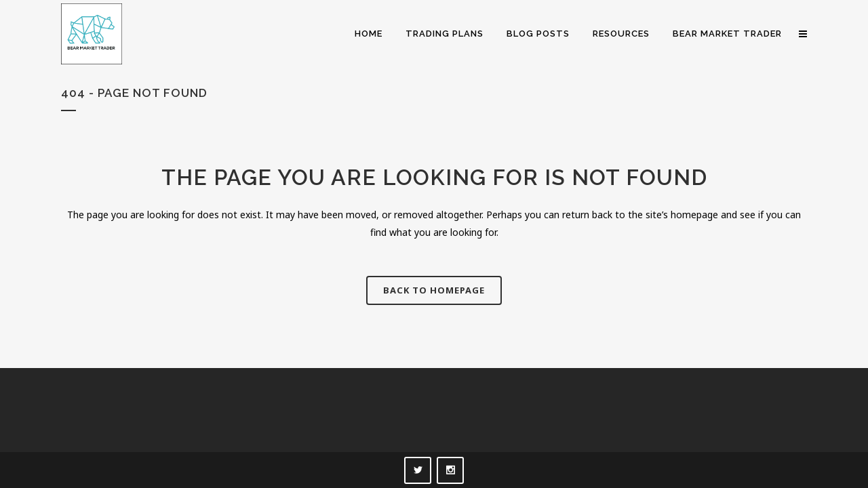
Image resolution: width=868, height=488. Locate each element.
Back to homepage (434, 290)
